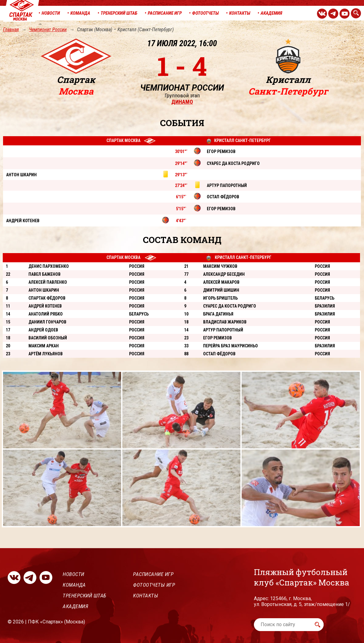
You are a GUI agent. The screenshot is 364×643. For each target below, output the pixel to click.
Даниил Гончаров (47, 322)
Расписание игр (153, 574)
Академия (75, 606)
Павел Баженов (45, 274)
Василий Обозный (48, 338)
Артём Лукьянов (46, 354)
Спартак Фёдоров (47, 298)
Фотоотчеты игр (154, 585)
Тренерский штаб (85, 596)
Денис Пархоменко (49, 266)
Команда (74, 585)
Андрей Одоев (43, 330)
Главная (11, 30)
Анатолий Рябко (46, 314)
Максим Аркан (44, 346)
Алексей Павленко (48, 282)
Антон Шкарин (44, 290)
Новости (74, 574)
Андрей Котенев (45, 306)
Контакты (146, 596)
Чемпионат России (48, 30)
